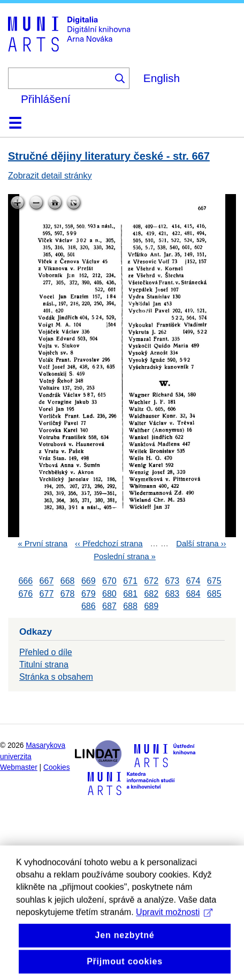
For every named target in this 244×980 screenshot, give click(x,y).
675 (214, 581)
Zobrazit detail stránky (50, 176)
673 (173, 581)
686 (89, 606)
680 (109, 594)
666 (25, 581)
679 (89, 594)
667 (47, 581)
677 (47, 594)
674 (193, 581)
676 (25, 594)
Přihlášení (45, 99)
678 (68, 594)
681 (130, 594)
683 (173, 594)
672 (151, 581)
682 (151, 594)
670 (109, 581)
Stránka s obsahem (56, 677)
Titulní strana (44, 665)
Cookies (57, 767)
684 (193, 594)
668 (68, 581)
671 (130, 581)
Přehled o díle (46, 652)
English (162, 78)
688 (130, 606)
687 (109, 606)
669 (89, 581)
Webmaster (19, 767)
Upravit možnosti (174, 944)
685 (214, 594)
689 (151, 606)
